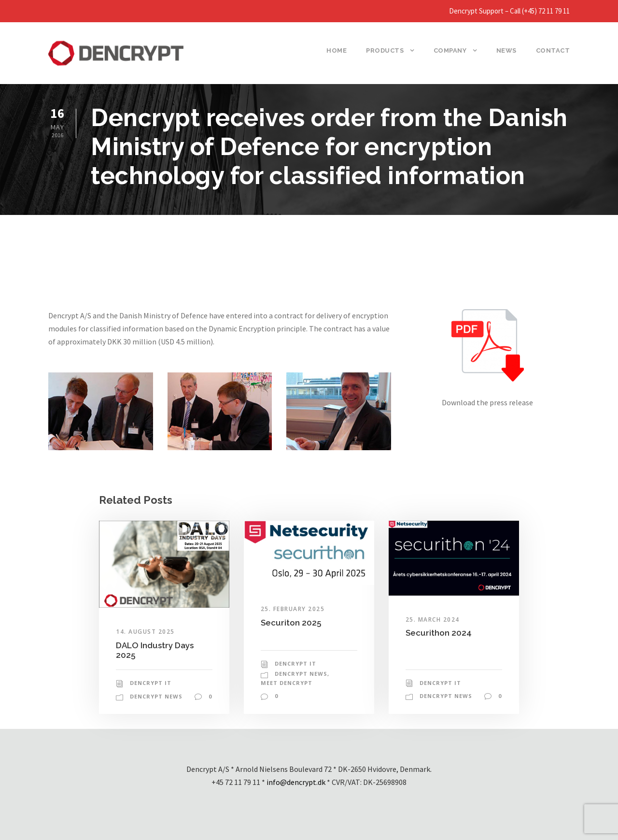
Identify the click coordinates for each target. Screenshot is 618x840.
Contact (553, 50)
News (506, 50)
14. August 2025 (145, 632)
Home (337, 50)
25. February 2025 (293, 609)
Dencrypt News (156, 696)
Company (450, 50)
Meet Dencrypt (287, 683)
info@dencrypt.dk (296, 782)
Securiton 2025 (291, 623)
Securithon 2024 (439, 633)
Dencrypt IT (151, 683)
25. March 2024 (433, 619)
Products (385, 50)
